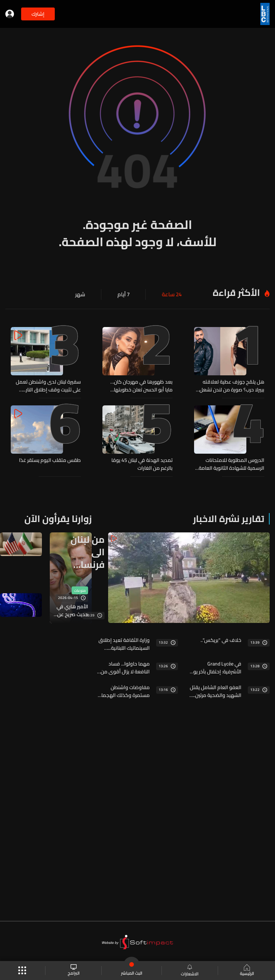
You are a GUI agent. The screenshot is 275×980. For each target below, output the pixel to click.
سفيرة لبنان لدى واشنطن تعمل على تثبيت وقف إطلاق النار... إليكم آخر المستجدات (48, 386)
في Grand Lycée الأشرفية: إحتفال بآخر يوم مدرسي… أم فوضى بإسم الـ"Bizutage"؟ (215, 666)
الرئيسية (246, 971)
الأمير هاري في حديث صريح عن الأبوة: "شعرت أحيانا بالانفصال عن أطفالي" (72, 609)
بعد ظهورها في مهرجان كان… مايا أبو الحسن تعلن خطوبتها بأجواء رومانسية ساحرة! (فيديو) (140, 386)
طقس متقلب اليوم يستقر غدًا (50, 460)
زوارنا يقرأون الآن (58, 517)
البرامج (74, 971)
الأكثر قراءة (236, 292)
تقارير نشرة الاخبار (229, 517)
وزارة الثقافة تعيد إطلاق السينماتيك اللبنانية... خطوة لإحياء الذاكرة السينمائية (124, 642)
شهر (83, 294)
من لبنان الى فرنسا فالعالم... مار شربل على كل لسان (86, 550)
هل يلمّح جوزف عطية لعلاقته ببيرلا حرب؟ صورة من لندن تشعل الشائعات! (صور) (232, 386)
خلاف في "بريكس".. (221, 638)
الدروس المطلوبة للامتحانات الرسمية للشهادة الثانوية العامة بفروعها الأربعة (231, 463)
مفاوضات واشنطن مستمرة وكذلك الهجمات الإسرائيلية (124, 689)
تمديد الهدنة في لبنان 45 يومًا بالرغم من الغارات (142, 463)
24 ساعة (172, 294)
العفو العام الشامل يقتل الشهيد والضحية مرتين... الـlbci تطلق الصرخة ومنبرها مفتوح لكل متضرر (216, 689)
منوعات (80, 589)
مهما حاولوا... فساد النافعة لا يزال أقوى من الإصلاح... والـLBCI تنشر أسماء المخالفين (125, 666)
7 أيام (125, 294)
